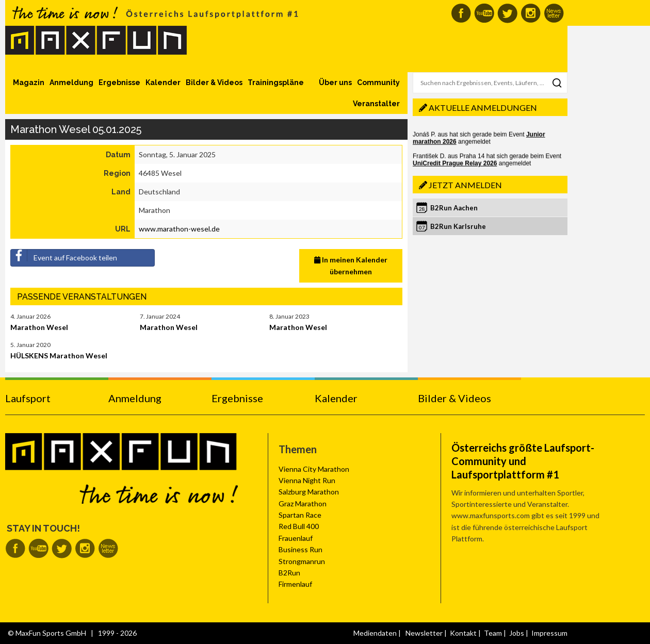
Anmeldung (71, 82)
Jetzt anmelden (465, 185)
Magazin (29, 82)
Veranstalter (376, 104)
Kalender (163, 82)
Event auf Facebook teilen (64, 256)
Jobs (517, 633)
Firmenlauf (295, 584)
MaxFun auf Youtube (484, 13)
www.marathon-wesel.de (179, 229)
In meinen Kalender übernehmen (351, 265)
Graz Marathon (303, 503)
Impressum (549, 633)
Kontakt (463, 633)
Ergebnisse (119, 82)
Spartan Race (300, 515)
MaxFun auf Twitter (507, 13)
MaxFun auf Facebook (461, 13)
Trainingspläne (276, 82)
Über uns (335, 82)
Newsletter (424, 633)
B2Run (289, 573)
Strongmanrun (302, 561)
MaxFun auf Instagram (531, 13)
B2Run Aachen (454, 208)
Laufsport (28, 398)
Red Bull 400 (299, 526)
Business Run (300, 549)
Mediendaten (375, 633)
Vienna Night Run (307, 480)
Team (493, 633)
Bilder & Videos (214, 82)
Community (378, 82)
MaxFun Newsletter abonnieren (554, 13)
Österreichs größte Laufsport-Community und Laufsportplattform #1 (523, 461)
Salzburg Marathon (309, 492)
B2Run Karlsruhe (458, 226)
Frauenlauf (296, 538)
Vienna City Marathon (314, 469)
